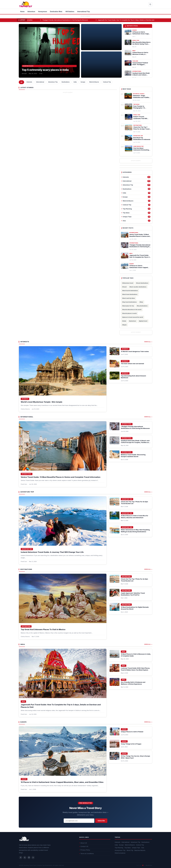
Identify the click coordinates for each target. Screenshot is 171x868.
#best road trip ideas (129, 298)
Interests (29, 82)
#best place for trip (128, 306)
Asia (143, 848)
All (21, 82)
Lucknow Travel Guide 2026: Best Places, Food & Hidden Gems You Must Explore (135, 669)
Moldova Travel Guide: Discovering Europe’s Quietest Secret (133, 456)
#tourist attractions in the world (132, 310)
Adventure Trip (53, 82)
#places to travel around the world (133, 317)
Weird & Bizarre (94, 82)
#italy (141, 302)
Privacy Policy (85, 850)
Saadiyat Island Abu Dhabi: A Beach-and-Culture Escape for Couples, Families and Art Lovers (135, 442)
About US (83, 843)
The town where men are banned (132, 364)
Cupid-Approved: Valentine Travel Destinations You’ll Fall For (133, 594)
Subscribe (101, 821)
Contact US (84, 846)
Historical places (120, 853)
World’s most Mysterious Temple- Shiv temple (41, 402)
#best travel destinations (130, 294)
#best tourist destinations (130, 291)
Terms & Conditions (87, 853)
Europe (83, 82)
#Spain (124, 325)
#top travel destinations (130, 302)
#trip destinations (142, 306)
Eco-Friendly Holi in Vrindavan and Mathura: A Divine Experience (133, 683)
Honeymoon (43, 12)
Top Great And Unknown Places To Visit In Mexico (43, 629)
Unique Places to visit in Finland (132, 732)
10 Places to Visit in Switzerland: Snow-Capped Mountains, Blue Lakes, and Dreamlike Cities (62, 782)
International (40, 82)
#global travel (143, 321)
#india (124, 321)
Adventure (31, 12)
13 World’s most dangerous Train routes (135, 351)
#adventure (133, 321)
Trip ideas (127, 848)
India (75, 82)
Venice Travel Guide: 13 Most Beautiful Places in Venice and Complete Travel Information (61, 477)
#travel (124, 287)
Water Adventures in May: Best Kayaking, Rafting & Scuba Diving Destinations (135, 531)
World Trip (130, 850)
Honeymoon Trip (120, 850)
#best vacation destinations (138, 287)
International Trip (83, 12)
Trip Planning (119, 848)
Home (22, 12)
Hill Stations (70, 12)
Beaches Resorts (140, 850)
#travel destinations (142, 283)
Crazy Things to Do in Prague (131, 744)
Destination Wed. (56, 12)
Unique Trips (136, 848)
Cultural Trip (107, 82)
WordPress (149, 865)
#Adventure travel (128, 283)
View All (148, 342)
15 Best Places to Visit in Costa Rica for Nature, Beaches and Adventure (134, 517)
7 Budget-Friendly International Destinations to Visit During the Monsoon (80, 20)
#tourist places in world (129, 313)
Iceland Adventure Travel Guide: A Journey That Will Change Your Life (52, 552)
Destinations (66, 82)
